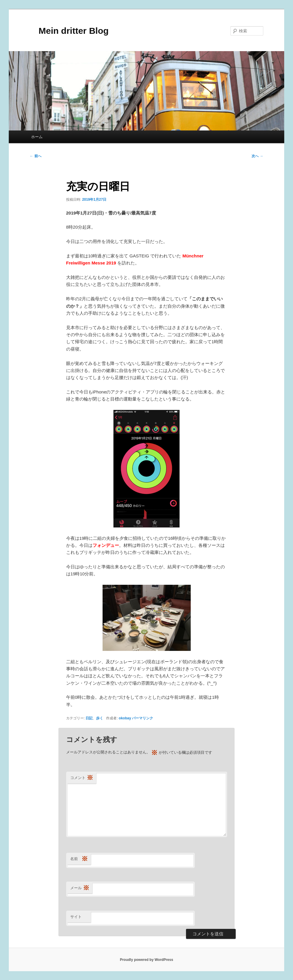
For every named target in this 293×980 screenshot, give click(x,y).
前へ (35, 156)
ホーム (37, 137)
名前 (79, 859)
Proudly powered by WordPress (146, 960)
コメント (82, 778)
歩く (100, 718)
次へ (257, 156)
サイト (76, 917)
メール (80, 888)
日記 (89, 718)
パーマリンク (143, 718)
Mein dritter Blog (69, 31)
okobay (125, 718)
